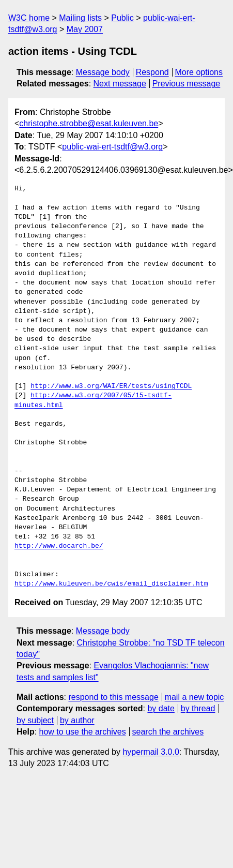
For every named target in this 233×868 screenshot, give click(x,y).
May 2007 (85, 29)
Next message (120, 84)
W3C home (29, 18)
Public (122, 18)
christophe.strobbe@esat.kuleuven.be (89, 123)
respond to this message (113, 697)
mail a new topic (195, 697)
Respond (152, 72)
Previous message (187, 84)
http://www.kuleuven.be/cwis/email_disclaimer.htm (111, 584)
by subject (35, 720)
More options (199, 72)
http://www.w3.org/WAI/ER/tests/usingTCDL (111, 386)
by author (77, 720)
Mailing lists (80, 18)
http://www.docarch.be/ (59, 546)
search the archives (168, 732)
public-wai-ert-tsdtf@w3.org (112, 147)
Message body (103, 72)
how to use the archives (83, 732)
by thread (198, 708)
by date (161, 708)
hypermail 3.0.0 (151, 752)
